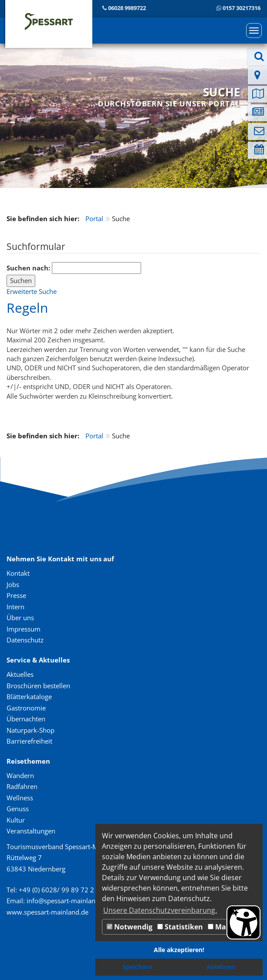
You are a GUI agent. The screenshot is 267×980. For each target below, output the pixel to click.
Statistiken (180, 927)
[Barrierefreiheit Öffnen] (243, 922)
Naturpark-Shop (30, 730)
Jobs (13, 584)
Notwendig (130, 927)
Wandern (20, 775)
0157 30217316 (242, 8)
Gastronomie (26, 708)
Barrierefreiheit (29, 741)
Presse (16, 595)
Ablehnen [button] (221, 967)
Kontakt (18, 573)
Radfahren (22, 786)
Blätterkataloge (29, 697)
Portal (94, 219)
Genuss (18, 809)
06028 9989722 (127, 8)
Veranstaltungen (31, 831)
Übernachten (26, 719)
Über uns (20, 618)
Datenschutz (25, 640)
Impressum (24, 629)
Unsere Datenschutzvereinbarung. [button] (160, 910)
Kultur (16, 820)
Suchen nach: (28, 268)
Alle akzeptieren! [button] (179, 950)
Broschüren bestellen (38, 686)
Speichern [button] (137, 967)
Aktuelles (20, 674)
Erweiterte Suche (32, 291)
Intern (15, 607)
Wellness (20, 798)
